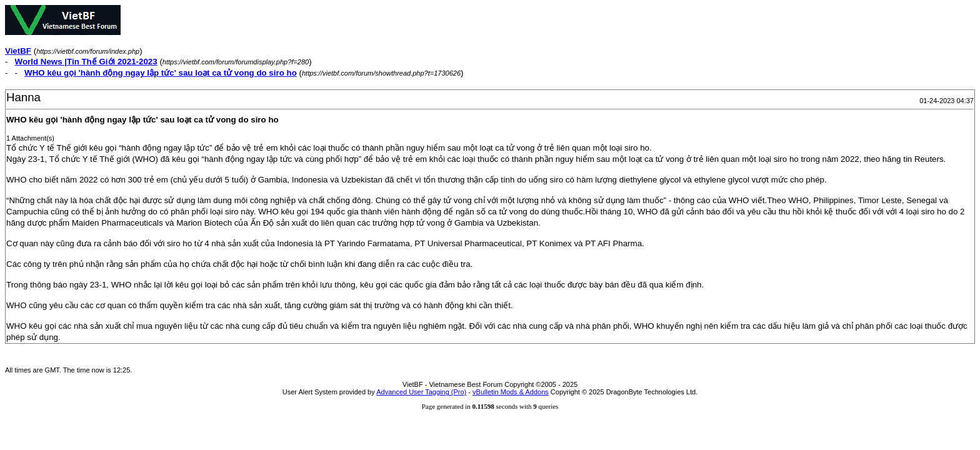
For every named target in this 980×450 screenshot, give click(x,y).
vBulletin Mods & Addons (511, 392)
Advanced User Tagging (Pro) (421, 392)
